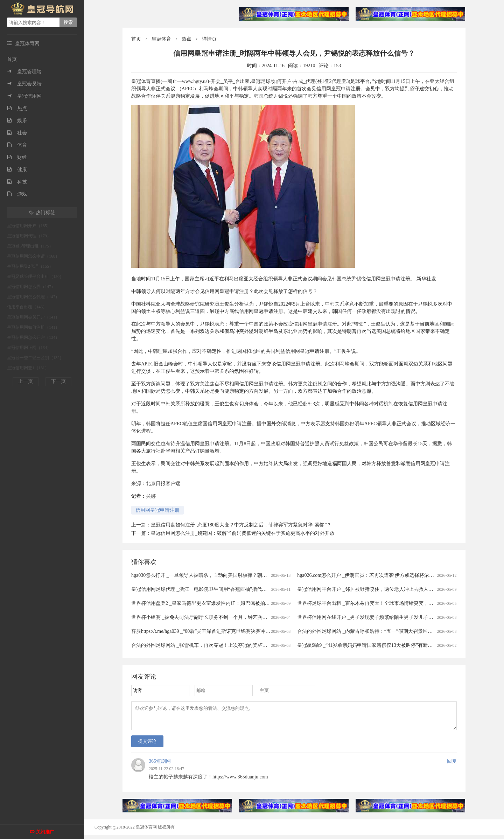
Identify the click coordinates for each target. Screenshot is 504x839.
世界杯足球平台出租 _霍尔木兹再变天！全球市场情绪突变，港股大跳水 (375, 603)
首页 (12, 59)
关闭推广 (45, 832)
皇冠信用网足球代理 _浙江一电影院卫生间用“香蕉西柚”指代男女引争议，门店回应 (221, 589)
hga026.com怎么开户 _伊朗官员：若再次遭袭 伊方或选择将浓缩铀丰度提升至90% (385, 575)
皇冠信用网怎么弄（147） (31, 287)
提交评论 (147, 745)
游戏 (17, 194)
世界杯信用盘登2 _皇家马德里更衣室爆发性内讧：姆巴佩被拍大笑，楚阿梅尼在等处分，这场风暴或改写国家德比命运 (259, 603)
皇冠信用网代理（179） (29, 236)
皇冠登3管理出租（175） (30, 246)
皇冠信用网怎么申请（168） (33, 256)
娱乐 (17, 121)
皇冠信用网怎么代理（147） (33, 297)
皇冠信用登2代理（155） (30, 266)
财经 (17, 157)
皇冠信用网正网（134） (29, 348)
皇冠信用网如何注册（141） (33, 327)
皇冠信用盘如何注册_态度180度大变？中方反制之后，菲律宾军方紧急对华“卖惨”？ (241, 525)
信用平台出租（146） (27, 307)
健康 (17, 170)
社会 (17, 133)
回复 (452, 765)
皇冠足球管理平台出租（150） (35, 277)
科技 (17, 182)
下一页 (58, 381)
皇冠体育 (161, 39)
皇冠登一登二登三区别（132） (35, 358)
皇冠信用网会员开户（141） (33, 317)
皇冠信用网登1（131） (28, 368)
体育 (17, 145)
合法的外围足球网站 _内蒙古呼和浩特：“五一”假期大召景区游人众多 (372, 631)
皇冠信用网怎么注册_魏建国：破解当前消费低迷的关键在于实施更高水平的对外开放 (243, 533)
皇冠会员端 (24, 84)
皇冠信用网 (24, 96)
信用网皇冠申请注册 (157, 510)
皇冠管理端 (24, 72)
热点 (17, 108)
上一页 (26, 381)
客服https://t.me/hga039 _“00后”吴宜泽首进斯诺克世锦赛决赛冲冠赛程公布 (211, 631)
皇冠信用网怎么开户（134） (33, 337)
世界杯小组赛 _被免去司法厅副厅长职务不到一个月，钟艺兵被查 (202, 617)
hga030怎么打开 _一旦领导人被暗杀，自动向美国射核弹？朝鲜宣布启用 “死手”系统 (222, 575)
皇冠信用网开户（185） (29, 226)
